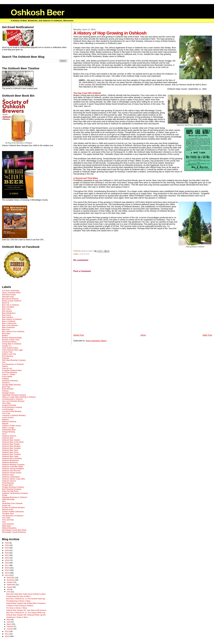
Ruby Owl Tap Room (10, 491)
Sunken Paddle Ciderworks (13, 512)
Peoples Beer (8, 485)
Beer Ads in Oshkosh (11, 305)
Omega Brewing (9, 432)
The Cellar (6, 518)
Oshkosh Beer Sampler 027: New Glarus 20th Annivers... (27, 610)
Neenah (5, 424)
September (11, 585)
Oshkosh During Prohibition (13, 469)
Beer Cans (6, 309)
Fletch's (5, 366)
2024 (7, 548)
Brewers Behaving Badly (12, 338)
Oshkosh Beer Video (10, 456)
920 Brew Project (9, 295)
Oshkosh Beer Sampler (11, 448)
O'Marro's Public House (11, 426)
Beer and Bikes (8, 307)
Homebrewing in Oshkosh (12, 399)
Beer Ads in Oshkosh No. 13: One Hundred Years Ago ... (27, 599)
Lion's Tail (6, 413)
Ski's (4, 501)
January (10, 629)
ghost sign (6, 387)
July (8, 589)
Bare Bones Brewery (10, 299)
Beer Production (9, 327)
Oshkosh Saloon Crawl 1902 (14, 479)
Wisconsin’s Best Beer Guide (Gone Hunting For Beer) (26, 594)
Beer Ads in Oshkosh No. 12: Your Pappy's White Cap (26, 613)
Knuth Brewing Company (12, 407)
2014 (7, 573)
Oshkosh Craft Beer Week (13, 467)
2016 (7, 568)
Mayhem (6, 419)
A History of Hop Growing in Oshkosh (20, 606)
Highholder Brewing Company (14, 395)
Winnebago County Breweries (14, 532)
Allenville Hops (8, 297)
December (11, 578)
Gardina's (6, 383)
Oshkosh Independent (11, 477)
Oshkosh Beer (37, 12)
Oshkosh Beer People (11, 444)
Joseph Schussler (9, 405)
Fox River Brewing (9, 372)
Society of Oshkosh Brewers (13, 507)
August (10, 587)
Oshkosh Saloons (9, 436)
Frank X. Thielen (9, 374)
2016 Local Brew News (11, 293)
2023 (7, 550)
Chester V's (7, 346)
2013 (7, 575)
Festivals (6, 358)
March (9, 624)
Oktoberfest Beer (9, 430)
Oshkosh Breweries (10, 462)
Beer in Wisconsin (9, 323)
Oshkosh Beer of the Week (13, 442)
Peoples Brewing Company (13, 487)
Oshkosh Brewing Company (13, 465)
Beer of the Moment (10, 325)
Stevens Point (8, 510)
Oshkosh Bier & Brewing (12, 458)
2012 (7, 631)
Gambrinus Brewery (10, 381)
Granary (5, 391)
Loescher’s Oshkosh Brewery (14, 415)
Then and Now (8, 520)
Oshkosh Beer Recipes (11, 446)
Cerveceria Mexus (9, 342)
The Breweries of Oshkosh (13, 516)
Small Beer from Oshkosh (12, 503)
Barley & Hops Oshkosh (12, 301)
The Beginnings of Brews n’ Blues (18, 601)
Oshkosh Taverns (9, 481)
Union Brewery (8, 524)
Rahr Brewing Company (12, 489)
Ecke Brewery (8, 356)
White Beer (7, 526)
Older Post (207, 335)
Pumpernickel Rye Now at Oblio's (18, 596)
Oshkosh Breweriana (10, 460)
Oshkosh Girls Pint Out (11, 471)
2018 (7, 563)
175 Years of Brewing (11, 291)
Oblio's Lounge (8, 428)
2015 (7, 570)
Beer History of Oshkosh (12, 319)
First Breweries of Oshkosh (13, 364)
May (9, 620)
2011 (7, 634)
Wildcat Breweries (9, 528)
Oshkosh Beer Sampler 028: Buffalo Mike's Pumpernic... (26, 603)
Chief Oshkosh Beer (10, 348)
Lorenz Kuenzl (8, 417)
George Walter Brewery (11, 385)
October (10, 582)
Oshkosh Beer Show (10, 452)
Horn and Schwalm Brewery (13, 401)
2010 (7, 636)
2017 (7, 565)
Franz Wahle (7, 377)
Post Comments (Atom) (96, 341)
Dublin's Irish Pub (9, 354)
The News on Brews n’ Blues (17, 608)
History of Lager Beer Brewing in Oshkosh (19, 397)
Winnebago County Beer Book (14, 530)
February (10, 627)
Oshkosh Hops (84, 254)
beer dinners (7, 311)
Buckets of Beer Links (11, 340)
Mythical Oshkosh (9, 422)
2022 (7, 553)
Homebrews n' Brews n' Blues (17, 617)
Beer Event (7, 315)
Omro (4, 434)
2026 (7, 543)
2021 (7, 555)
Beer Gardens (8, 317)
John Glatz (6, 403)
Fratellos (6, 379)
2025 (7, 545)
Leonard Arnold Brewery (12, 411)
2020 (7, 558)
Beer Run (6, 329)
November (11, 580)
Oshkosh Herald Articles (12, 473)
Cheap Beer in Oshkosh (12, 344)
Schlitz (5, 495)
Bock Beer (6, 334)
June (9, 592)
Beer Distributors (9, 313)
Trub (4, 522)
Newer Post (79, 335)
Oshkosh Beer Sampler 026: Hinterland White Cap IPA (26, 615)
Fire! (4, 362)
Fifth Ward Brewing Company (14, 360)
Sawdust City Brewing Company (15, 493)
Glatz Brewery (8, 389)
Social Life (6, 505)
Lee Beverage (8, 409)
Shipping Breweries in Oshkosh (15, 497)
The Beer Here (8, 514)
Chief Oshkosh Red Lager (12, 350)
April (9, 622)
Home (143, 335)
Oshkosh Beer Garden (11, 440)
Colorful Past (7, 352)
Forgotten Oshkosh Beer (12, 370)
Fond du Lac (7, 368)
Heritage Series (8, 393)
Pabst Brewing (8, 483)
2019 (7, 560)
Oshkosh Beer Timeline (11, 454)
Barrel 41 (6, 303)
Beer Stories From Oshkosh (13, 331)
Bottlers (5, 336)
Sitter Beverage (8, 499)
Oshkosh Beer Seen (10, 450)
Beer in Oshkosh (9, 321)
